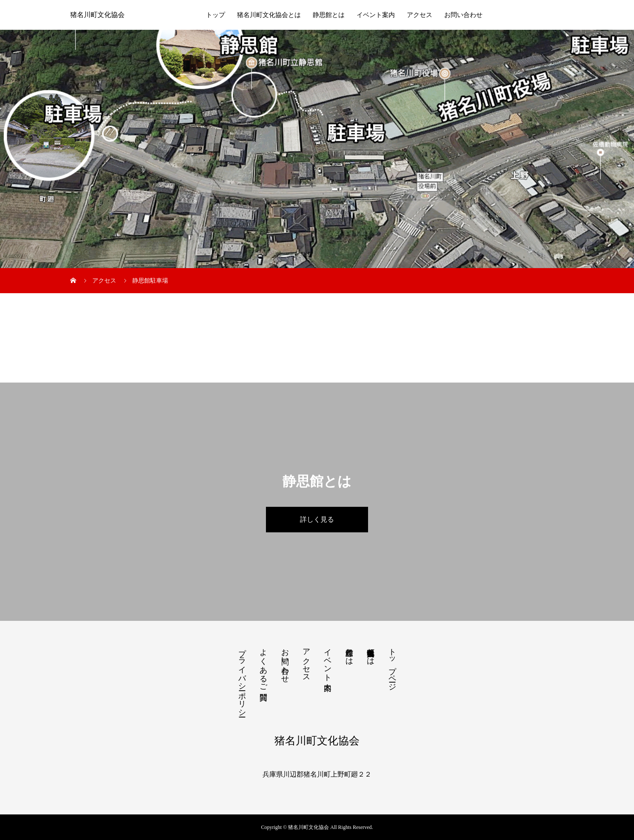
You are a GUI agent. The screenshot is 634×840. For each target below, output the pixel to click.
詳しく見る (317, 519)
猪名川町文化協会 (97, 15)
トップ (216, 15)
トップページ (392, 665)
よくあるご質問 (263, 666)
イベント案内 (376, 15)
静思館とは (329, 15)
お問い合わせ (463, 15)
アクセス (420, 15)
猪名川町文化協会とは (269, 15)
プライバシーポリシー (242, 678)
